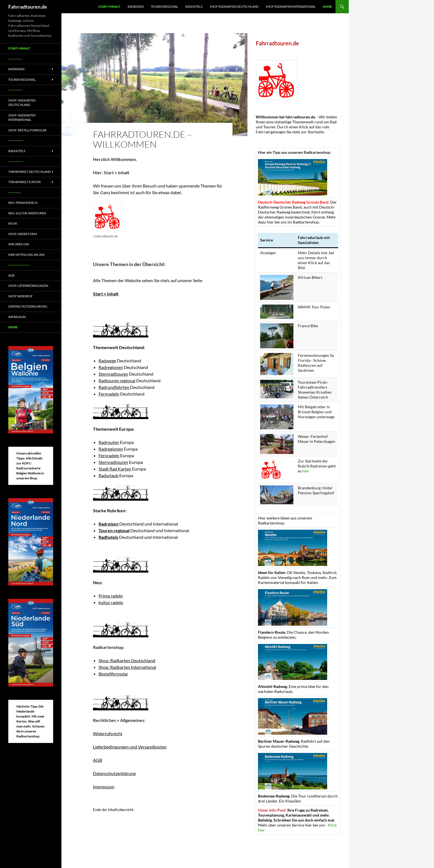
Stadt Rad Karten (115, 469)
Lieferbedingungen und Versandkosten (130, 747)
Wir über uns (19, 244)
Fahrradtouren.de (28, 7)
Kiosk (13, 223)
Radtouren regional (117, 380)
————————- (19, 265)
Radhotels (194, 7)
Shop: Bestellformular (27, 130)
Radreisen (136, 7)
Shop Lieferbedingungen (28, 286)
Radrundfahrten (114, 387)
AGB (98, 760)
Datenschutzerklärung (114, 773)
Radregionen (111, 367)
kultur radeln (111, 602)
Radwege (107, 361)
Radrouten (109, 442)
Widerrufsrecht (108, 733)
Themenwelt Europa (24, 182)
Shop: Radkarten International (127, 667)
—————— (16, 140)
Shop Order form (23, 234)
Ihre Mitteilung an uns (26, 255)
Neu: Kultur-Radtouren (27, 213)
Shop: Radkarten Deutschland (127, 660)
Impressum (104, 787)
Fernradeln (109, 394)
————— (15, 192)
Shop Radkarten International (291, 7)
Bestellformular (113, 674)
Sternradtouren (113, 374)
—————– (15, 59)
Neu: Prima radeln (23, 203)
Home (327, 7)
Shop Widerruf (20, 296)
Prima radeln (111, 596)
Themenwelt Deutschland (29, 172)
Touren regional (165, 7)
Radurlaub (108, 475)
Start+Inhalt (109, 7)
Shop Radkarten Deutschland (234, 7)
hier (306, 471)
